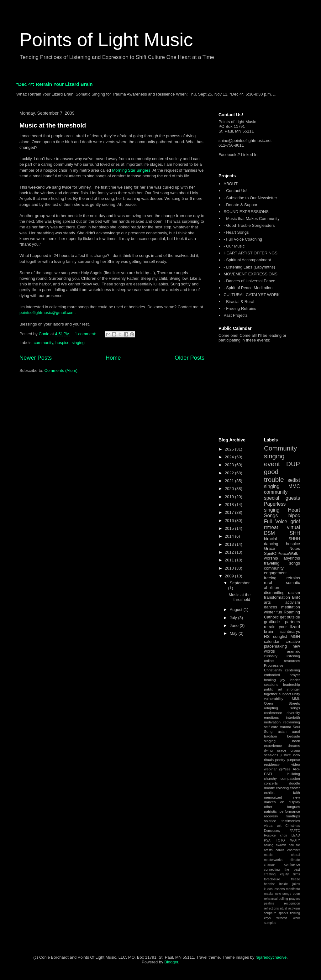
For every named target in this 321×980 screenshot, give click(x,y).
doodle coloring (276, 788)
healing (270, 680)
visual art (273, 825)
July (234, 618)
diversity (293, 713)
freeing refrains (282, 578)
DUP (293, 464)
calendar (272, 641)
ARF (296, 769)
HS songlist (275, 636)
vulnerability (274, 699)
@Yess (285, 769)
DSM (269, 533)
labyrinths (291, 558)
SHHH (294, 539)
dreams (294, 745)
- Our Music (234, 246)
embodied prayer (282, 675)
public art (273, 689)
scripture (270, 913)
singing (78, 343)
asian (282, 731)
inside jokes (290, 884)
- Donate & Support (241, 205)
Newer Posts (36, 358)
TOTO (280, 840)
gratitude (272, 622)
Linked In (249, 155)
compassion (290, 778)
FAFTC (295, 831)
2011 (230, 560)
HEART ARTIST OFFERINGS (250, 253)
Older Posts (189, 358)
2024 (230, 457)
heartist (269, 884)
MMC (294, 486)
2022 (230, 473)
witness (282, 918)
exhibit (269, 792)
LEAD (296, 835)
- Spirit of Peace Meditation (248, 288)
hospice (63, 343)
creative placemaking (282, 644)
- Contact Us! (235, 191)
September (240, 583)
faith (297, 792)
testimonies (291, 821)
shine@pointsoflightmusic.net (245, 141)
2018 (230, 505)
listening (293, 656)
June (235, 626)
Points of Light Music (106, 40)
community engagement (275, 571)
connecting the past (282, 870)
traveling (272, 563)
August (237, 610)
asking (269, 845)
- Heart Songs (236, 232)
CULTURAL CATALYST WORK (252, 295)
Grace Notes (282, 548)
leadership (292, 684)
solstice (270, 821)
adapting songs (282, 708)
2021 (230, 481)
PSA (267, 840)
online (269, 661)
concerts (271, 783)
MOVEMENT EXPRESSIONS (250, 274)
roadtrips (293, 816)
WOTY (295, 840)
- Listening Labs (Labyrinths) (249, 267)
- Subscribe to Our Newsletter (250, 198)
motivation (272, 722)
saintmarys (290, 631)
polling (283, 899)
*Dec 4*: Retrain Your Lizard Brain (55, 84)
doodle (295, 783)
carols (280, 850)
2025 (230, 449)
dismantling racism (282, 593)
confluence (292, 865)
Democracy (272, 831)
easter (295, 788)
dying (268, 750)
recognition (292, 903)
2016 (230, 521)
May (234, 633)
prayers (295, 899)
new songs (283, 894)
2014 (230, 536)
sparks (283, 913)
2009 (230, 576)
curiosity (271, 656)
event (272, 464)
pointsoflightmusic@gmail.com (47, 313)
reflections (271, 908)
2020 (230, 489)
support (285, 694)
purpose (293, 760)
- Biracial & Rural (239, 302)
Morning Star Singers (131, 170)
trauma (285, 727)
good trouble (274, 476)
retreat (271, 527)
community (44, 343)
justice (286, 755)
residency (272, 764)
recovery (271, 816)
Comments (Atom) (61, 370)
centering (292, 670)
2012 (230, 552)
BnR (296, 597)
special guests (282, 498)
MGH (295, 636)
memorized (273, 797)
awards (281, 845)
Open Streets (282, 703)
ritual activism (290, 908)
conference (273, 713)
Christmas (293, 826)
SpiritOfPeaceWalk (281, 553)
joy (283, 680)
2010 (230, 568)
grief (295, 521)
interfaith (293, 717)
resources (292, 661)
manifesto (293, 889)
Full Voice (276, 521)
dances (271, 607)
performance (290, 811)
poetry (280, 760)
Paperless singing (275, 507)
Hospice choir (276, 835)
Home (113, 358)
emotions (271, 717)
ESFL (268, 774)
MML (296, 699)
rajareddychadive (271, 957)
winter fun (273, 612)
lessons (279, 889)
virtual (293, 527)
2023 (230, 465)
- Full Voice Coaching (243, 239)
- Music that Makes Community (251, 219)
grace (282, 750)
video (296, 764)
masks (269, 894)
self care (271, 727)
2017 (230, 512)
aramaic (293, 651)
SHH (295, 533)
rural (268, 583)
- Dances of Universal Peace (249, 281)
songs (295, 563)
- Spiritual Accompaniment (247, 260)
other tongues (282, 807)
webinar (270, 769)
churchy (270, 778)
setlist (294, 480)
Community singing (280, 452)
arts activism (282, 602)
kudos (268, 889)
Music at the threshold (53, 125)
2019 (230, 497)
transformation (277, 597)
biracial (270, 539)
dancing (271, 544)
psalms (269, 903)
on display (290, 802)
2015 (230, 528)
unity (296, 694)
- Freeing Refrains (240, 308)
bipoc (294, 516)
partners (292, 622)
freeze (295, 879)
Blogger (171, 962)
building (294, 774)
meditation (291, 607)
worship (271, 558)
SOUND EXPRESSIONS (246, 212)
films (297, 874)
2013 (230, 544)
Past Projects (236, 315)
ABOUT (231, 184)
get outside (290, 617)
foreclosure (272, 879)
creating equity (276, 874)
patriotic (270, 811)
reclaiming (292, 722)
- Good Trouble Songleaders (249, 225)
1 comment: (86, 334)
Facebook (227, 155)
